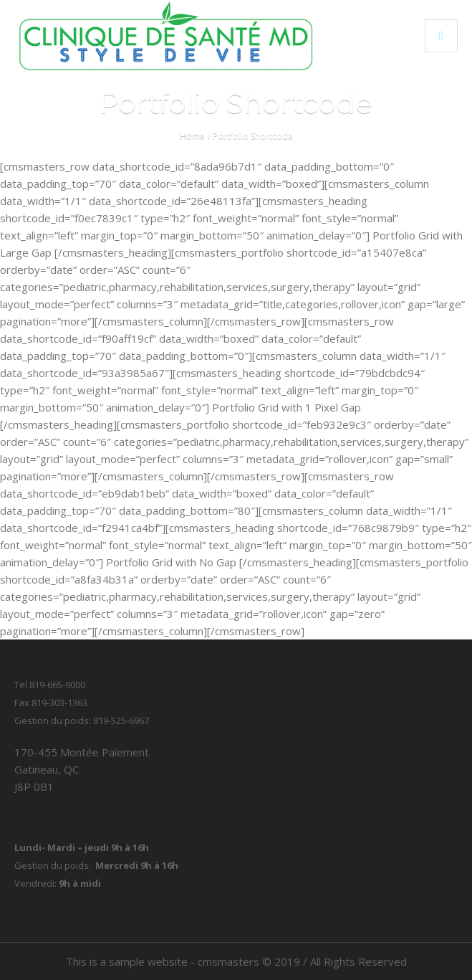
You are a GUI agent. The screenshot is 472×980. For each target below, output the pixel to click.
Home (192, 136)
